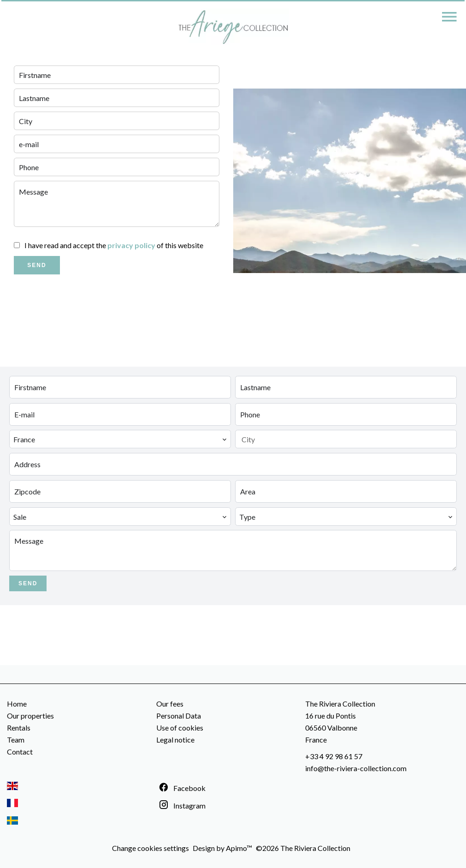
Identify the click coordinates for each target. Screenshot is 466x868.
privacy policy (131, 245)
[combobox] (120, 439)
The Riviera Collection (340, 704)
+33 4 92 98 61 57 (334, 756)
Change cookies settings (150, 848)
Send (37, 265)
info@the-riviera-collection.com (356, 768)
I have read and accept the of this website (114, 245)
